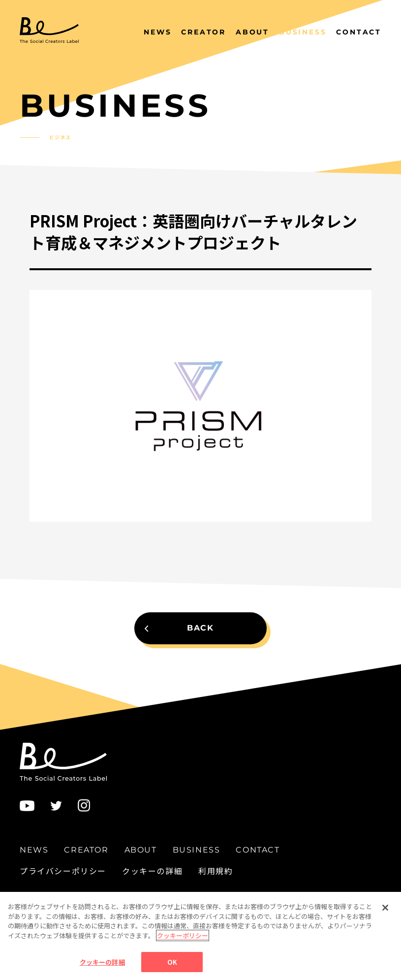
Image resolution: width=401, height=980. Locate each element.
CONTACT (359, 32)
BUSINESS (303, 32)
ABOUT (252, 32)
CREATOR (203, 32)
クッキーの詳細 (152, 871)
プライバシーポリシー (63, 871)
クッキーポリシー (183, 949)
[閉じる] (385, 921)
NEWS (157, 32)
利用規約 (216, 871)
